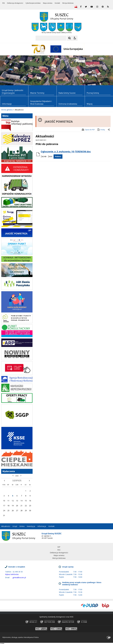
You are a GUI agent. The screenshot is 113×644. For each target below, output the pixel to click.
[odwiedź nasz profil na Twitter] (86, 7)
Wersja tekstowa (68, 3)
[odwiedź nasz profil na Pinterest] (103, 7)
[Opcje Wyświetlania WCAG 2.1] (75, 38)
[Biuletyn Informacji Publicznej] (76, 7)
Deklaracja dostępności (15, 3)
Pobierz (58, 157)
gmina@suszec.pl (19, 577)
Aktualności (6, 526)
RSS (4, 3)
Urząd (15, 526)
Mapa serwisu (48, 3)
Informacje (42, 526)
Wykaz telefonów (12, 574)
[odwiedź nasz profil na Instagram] (97, 7)
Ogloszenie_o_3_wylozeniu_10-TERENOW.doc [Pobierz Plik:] (66, 152)
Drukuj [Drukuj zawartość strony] (101, 130)
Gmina (22, 526)
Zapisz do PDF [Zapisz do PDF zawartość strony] (88, 130)
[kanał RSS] (108, 7)
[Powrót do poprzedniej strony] (109, 130)
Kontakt (57, 3)
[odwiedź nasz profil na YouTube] (92, 7)
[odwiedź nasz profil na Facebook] (81, 7)
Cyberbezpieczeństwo (33, 3)
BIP (59, 547)
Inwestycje (31, 526)
